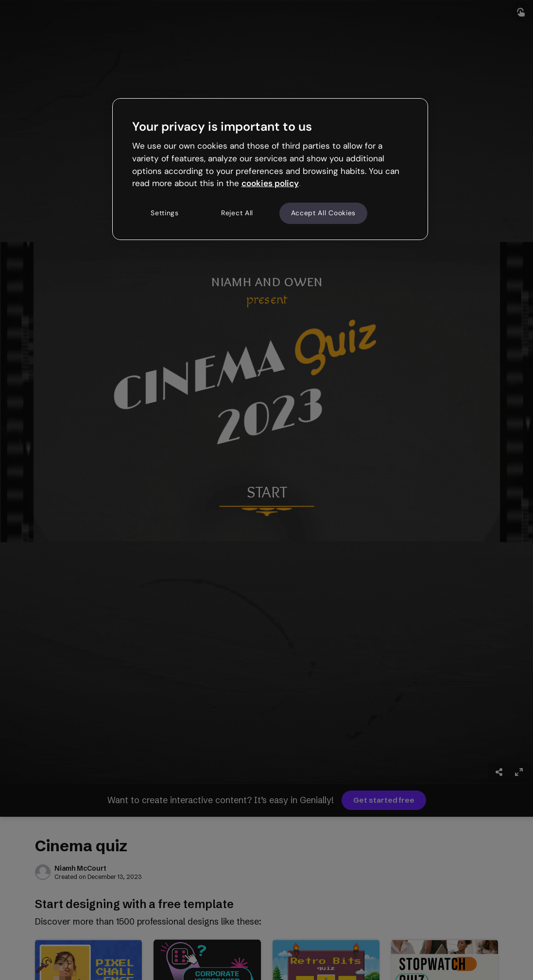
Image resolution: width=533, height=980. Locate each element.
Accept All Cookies (324, 213)
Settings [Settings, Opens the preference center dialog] (165, 213)
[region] (270, 169)
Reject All (237, 213)
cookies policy (270, 183)
